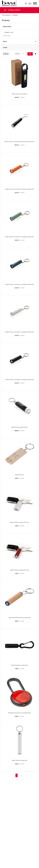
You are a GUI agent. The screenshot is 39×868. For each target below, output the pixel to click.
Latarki (8, 32)
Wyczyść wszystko (7, 36)
